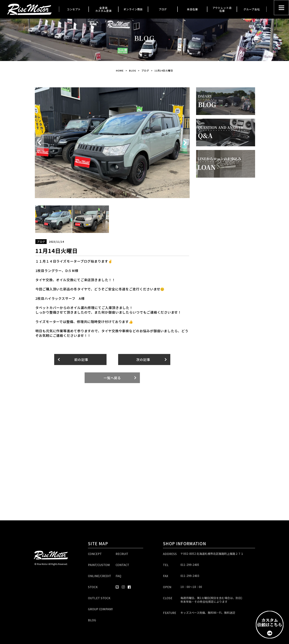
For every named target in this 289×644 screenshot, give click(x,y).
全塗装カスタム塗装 (103, 9)
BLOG (133, 70)
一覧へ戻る (112, 378)
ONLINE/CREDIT (100, 576)
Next (185, 143)
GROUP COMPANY (100, 609)
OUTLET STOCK (99, 598)
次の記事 (143, 359)
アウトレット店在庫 (222, 9)
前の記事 (81, 359)
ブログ (163, 9)
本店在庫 (192, 9)
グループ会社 (252, 9)
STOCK (93, 587)
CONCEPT (95, 554)
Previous (39, 143)
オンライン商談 (133, 9)
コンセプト (74, 9)
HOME (120, 70)
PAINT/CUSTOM (99, 565)
